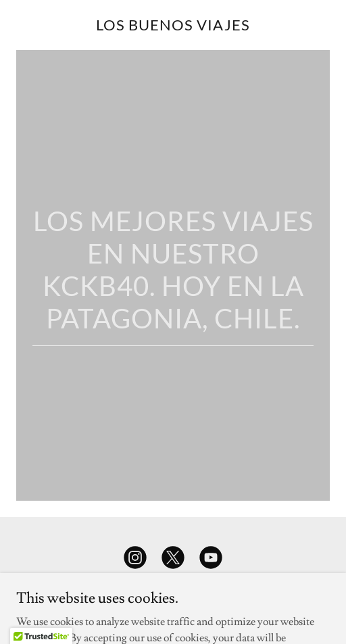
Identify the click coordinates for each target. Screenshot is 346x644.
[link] (173, 27)
